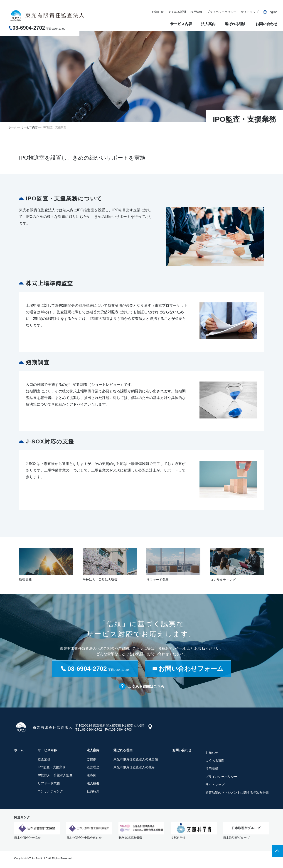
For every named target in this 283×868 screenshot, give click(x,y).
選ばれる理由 (236, 24)
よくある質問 (177, 12)
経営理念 (93, 767)
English (272, 12)
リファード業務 (49, 783)
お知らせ (158, 12)
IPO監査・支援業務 (52, 767)
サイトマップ (250, 12)
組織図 (91, 775)
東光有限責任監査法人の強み (134, 767)
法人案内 (208, 24)
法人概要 (93, 783)
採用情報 (196, 12)
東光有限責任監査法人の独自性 (136, 759)
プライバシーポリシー (221, 12)
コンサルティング (50, 791)
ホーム (12, 127)
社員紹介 (93, 791)
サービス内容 (181, 24)
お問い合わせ (266, 24)
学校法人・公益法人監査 (55, 775)
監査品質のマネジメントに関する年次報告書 (237, 793)
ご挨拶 (91, 759)
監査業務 (44, 759)
